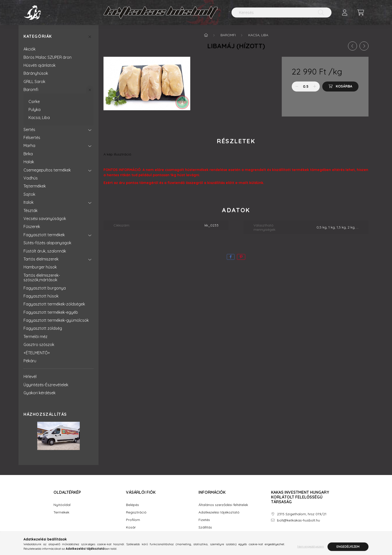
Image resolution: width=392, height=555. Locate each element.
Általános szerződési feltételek (223, 505)
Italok (28, 202)
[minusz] (297, 86)
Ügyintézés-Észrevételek (46, 385)
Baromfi (31, 89)
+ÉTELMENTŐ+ (37, 353)
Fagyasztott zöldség (43, 328)
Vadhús (31, 178)
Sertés (29, 129)
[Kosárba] (340, 86)
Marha (29, 145)
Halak (29, 162)
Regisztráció (136, 512)
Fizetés (204, 520)
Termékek (61, 512)
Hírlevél (30, 376)
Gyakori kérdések (39, 393)
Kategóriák (38, 36)
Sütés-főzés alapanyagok (47, 243)
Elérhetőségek (210, 535)
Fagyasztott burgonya (45, 288)
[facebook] (231, 257)
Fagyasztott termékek (44, 235)
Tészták (30, 210)
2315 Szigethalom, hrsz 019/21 (302, 514)
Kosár (131, 527)
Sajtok (29, 194)
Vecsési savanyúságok (45, 218)
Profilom (133, 520)
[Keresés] (281, 12)
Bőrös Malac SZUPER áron (47, 57)
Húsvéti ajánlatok (39, 65)
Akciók (29, 49)
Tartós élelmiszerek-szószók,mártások (42, 277)
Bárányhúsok (36, 73)
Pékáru (30, 361)
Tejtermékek (35, 186)
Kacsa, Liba (39, 117)
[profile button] (344, 12)
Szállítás (205, 527)
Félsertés (32, 137)
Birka (28, 154)
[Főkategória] (206, 35)
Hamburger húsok (40, 267)
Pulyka (34, 109)
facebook (272, 534)
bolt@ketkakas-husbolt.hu (298, 520)
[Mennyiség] (306, 86)
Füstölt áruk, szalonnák (45, 251)
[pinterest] (241, 257)
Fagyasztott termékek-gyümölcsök (56, 320)
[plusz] (315, 86)
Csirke (34, 101)
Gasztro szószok (39, 344)
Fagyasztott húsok (41, 296)
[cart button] (360, 12)
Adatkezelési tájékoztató (219, 512)
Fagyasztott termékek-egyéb (51, 312)
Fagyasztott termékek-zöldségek (54, 304)
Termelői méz (35, 336)
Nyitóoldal (62, 505)
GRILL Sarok (34, 81)
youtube (292, 534)
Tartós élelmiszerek (41, 259)
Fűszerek (32, 226)
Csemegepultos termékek (47, 170)
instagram (282, 534)
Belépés (132, 505)
